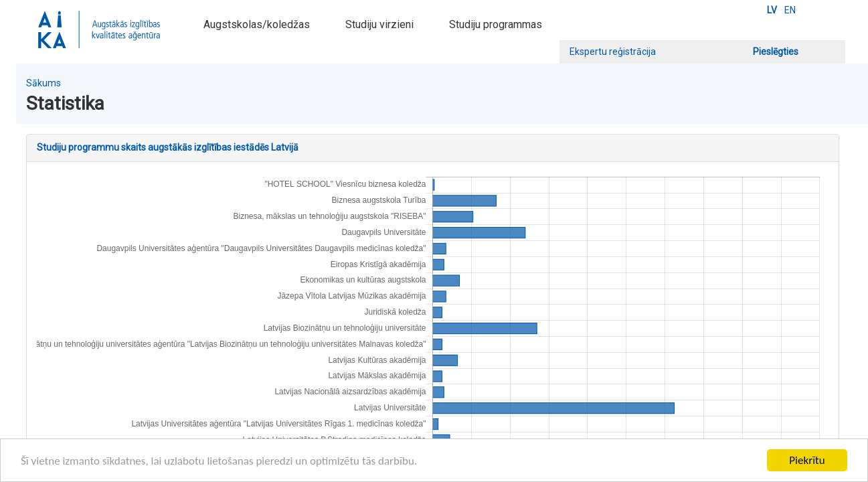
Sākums (44, 83)
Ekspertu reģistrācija (613, 52)
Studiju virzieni (379, 24)
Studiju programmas (496, 24)
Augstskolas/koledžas (257, 24)
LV (772, 10)
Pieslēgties (776, 52)
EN (790, 10)
